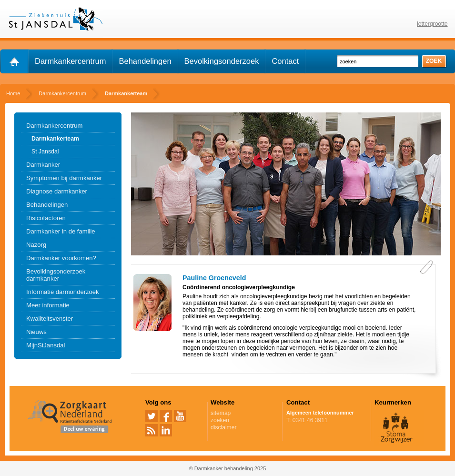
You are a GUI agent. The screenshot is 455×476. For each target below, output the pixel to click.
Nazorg (36, 245)
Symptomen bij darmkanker (64, 178)
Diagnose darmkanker (57, 191)
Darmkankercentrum (70, 61)
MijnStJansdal (45, 345)
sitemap (221, 413)
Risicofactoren (46, 218)
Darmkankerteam (55, 139)
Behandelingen (145, 61)
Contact (285, 61)
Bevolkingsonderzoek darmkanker (56, 275)
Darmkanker (43, 165)
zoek (434, 61)
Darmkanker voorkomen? (61, 258)
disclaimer (223, 427)
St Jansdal (45, 152)
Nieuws (36, 332)
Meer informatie (48, 305)
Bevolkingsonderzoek (222, 61)
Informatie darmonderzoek (63, 292)
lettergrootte (432, 24)
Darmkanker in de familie (61, 231)
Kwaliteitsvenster (50, 319)
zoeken (220, 420)
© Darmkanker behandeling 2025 (228, 468)
